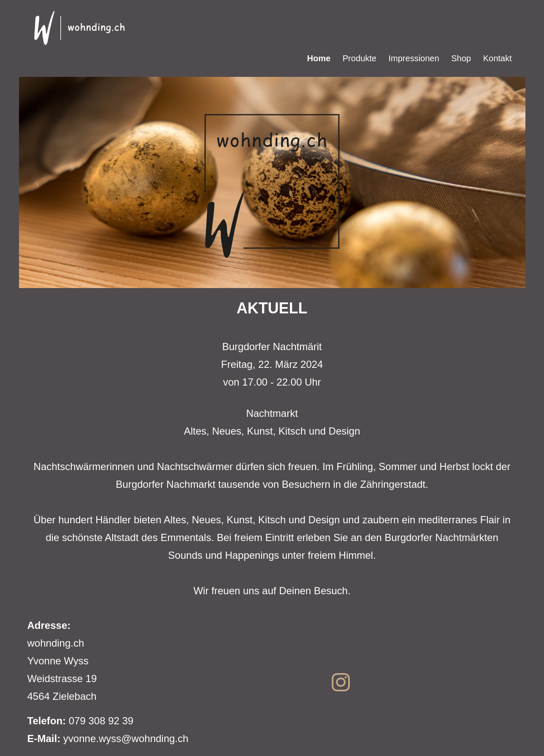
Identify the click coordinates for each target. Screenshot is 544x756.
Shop (461, 58)
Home (319, 58)
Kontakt (498, 58)
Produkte (360, 58)
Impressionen (414, 58)
